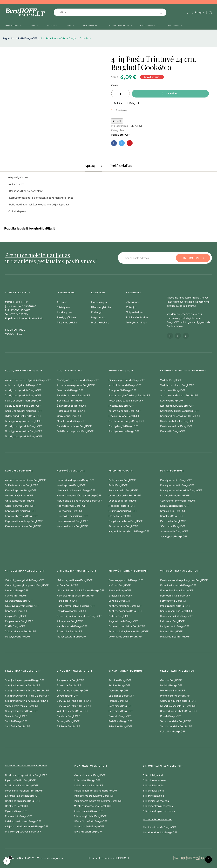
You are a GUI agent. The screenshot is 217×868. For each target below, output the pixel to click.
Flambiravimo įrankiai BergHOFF (178, 585)
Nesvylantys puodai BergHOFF (126, 400)
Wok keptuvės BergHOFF (71, 485)
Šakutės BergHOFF (16, 716)
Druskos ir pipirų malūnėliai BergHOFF (26, 775)
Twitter (122, 143)
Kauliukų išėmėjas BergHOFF (176, 611)
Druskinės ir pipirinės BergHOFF (23, 801)
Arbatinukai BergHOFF (173, 390)
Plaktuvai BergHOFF (120, 590)
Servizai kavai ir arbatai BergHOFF (179, 711)
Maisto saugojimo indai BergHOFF (93, 806)
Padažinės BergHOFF (120, 721)
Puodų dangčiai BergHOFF (123, 426)
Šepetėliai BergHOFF (17, 611)
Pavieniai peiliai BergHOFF (123, 490)
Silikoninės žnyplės (153, 796)
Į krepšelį (170, 94)
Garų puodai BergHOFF (70, 390)
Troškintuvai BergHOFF (70, 400)
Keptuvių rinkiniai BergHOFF (21, 511)
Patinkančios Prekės (137, 317)
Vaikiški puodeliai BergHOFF (176, 726)
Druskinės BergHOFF (17, 806)
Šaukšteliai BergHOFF (17, 726)
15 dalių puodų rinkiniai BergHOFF (24, 426)
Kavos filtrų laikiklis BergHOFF (177, 616)
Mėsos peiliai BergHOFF (122, 506)
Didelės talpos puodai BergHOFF (75, 431)
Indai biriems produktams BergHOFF (94, 796)
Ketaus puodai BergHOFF (71, 411)
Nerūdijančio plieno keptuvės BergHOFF (79, 501)
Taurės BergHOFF (118, 690)
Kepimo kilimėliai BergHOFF (73, 516)
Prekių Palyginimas (136, 322)
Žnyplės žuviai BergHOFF (19, 621)
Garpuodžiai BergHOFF (70, 416)
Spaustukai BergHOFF (69, 631)
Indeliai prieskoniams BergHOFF (23, 821)
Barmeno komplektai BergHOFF (127, 626)
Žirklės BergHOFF (15, 626)
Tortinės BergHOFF (119, 701)
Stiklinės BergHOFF (119, 685)
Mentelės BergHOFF (17, 590)
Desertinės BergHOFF (121, 706)
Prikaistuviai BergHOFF (121, 406)
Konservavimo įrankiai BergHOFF (75, 595)
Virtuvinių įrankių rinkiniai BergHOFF (25, 580)
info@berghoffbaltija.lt (30, 318)
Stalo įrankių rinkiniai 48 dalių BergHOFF (27, 696)
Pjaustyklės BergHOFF (18, 636)
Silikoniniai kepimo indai (156, 801)
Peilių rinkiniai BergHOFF (122, 480)
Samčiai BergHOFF (16, 595)
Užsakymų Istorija (101, 307)
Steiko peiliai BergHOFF (174, 511)
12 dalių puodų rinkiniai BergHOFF (23, 421)
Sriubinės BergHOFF (68, 726)
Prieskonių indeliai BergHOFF (90, 816)
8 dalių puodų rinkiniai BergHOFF (23, 400)
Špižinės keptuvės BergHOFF (21, 485)
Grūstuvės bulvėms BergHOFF (22, 606)
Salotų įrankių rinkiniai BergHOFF (178, 701)
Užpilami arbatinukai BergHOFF (178, 421)
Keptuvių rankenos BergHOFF (125, 606)
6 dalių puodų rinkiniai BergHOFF (23, 390)
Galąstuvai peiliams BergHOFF (126, 521)
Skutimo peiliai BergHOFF (123, 511)
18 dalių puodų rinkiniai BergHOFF (24, 436)
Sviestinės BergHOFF (120, 726)
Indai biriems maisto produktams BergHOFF (98, 801)
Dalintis (114, 143)
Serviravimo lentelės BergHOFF (178, 501)
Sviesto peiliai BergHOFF (174, 531)
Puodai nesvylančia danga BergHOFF (129, 395)
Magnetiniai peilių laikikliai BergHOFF (129, 531)
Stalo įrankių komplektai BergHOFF (25, 680)
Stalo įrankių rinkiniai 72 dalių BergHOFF (27, 701)
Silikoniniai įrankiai (153, 775)
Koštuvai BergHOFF (120, 585)
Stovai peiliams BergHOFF (123, 526)
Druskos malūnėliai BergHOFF (22, 785)
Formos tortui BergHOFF (174, 601)
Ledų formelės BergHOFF (175, 626)
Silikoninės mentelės (155, 780)
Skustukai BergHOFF (120, 595)
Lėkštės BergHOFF (68, 696)
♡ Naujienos (133, 302)
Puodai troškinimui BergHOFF (73, 395)
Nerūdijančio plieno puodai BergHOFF (78, 380)
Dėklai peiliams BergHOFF (175, 495)
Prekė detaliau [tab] (121, 165)
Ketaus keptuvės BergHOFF (21, 490)
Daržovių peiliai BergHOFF (175, 506)
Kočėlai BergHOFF (67, 585)
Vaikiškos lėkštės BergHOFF (73, 711)
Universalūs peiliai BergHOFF (125, 495)
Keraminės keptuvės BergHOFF (23, 526)
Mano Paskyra (99, 302)
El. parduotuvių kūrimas (101, 858)
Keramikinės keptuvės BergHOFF (76, 480)
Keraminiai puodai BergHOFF (125, 411)
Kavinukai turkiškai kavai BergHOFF (180, 411)
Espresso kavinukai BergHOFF (177, 406)
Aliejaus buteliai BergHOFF (123, 621)
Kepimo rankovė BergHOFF (72, 521)
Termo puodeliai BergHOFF (175, 721)
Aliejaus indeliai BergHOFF (89, 811)
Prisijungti (97, 312)
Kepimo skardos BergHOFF (72, 526)
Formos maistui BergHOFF (175, 595)
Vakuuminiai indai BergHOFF (90, 775)
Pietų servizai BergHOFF (70, 680)
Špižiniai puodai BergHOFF (72, 406)
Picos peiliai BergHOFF (173, 521)
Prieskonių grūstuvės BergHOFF (23, 831)
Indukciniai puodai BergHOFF (125, 385)
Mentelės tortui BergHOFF (175, 696)
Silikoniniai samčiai (153, 785)
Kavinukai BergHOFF (172, 400)
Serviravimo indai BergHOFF (73, 690)
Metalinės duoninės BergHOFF (160, 832)
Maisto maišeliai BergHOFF (89, 826)
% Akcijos (131, 307)
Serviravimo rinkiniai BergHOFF (74, 701)
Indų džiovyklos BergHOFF (72, 611)
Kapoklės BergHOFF (172, 516)
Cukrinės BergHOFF (120, 716)
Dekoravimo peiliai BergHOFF (125, 636)
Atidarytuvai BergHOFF (70, 621)
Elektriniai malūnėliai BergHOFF (23, 796)
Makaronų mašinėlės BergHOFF (75, 580)
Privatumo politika (67, 322)
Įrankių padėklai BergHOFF (175, 606)
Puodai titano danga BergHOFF (74, 426)
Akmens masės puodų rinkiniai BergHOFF (28, 380)
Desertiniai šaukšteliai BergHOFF (179, 706)
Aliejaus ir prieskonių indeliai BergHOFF (27, 826)
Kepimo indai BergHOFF (70, 511)
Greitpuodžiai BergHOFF (122, 390)
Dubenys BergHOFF (68, 721)
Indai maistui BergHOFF (87, 780)
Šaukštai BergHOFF (16, 721)
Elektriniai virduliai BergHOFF (176, 426)
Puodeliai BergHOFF (68, 716)
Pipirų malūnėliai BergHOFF (20, 780)
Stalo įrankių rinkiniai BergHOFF (22, 685)
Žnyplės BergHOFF (16, 616)
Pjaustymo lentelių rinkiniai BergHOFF (181, 490)
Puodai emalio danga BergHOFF (126, 421)
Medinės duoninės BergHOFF (160, 827)
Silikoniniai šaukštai (154, 790)
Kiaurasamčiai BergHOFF (19, 601)
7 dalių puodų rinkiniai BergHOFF (23, 395)
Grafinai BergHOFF (171, 680)
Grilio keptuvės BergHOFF (20, 501)
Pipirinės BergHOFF (16, 811)
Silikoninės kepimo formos (158, 806)
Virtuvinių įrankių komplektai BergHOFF (27, 585)
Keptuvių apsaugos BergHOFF (125, 611)
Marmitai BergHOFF (171, 631)
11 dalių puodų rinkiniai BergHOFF (23, 416)
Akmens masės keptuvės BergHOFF (25, 480)
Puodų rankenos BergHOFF (124, 431)
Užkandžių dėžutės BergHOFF (91, 821)
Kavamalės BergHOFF (173, 431)
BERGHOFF (137, 126)
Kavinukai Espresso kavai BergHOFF (180, 416)
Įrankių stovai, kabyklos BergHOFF (76, 606)
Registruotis (98, 317)
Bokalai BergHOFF (171, 716)
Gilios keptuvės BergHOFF (20, 506)
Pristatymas (64, 307)
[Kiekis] (120, 93)
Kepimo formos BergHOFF (72, 506)
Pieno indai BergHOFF (173, 690)
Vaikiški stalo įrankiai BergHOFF (22, 706)
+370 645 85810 (19, 314)
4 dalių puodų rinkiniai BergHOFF (23, 385)
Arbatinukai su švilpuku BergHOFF (179, 395)
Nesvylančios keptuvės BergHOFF (76, 490)
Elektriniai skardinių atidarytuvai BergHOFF (184, 580)
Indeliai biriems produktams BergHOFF (96, 790)
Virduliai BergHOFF (171, 380)
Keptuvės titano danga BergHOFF (24, 521)
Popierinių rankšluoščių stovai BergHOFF (79, 616)
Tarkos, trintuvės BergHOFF (20, 631)
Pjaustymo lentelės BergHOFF (177, 485)
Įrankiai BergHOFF (67, 601)
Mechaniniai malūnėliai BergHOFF (24, 790)
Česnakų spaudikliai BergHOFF (126, 580)
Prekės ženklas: (120, 126)
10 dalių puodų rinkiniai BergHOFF (24, 411)
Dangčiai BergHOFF (120, 601)
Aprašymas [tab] (93, 165)
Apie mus (62, 302)
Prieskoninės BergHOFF (19, 816)
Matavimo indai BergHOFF (175, 636)
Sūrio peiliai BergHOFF (173, 526)
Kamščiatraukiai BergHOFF (72, 626)
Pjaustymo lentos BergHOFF (176, 480)
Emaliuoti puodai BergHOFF (124, 416)
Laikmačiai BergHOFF (172, 621)
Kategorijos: (118, 130)
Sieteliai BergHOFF (119, 616)
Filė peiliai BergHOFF (120, 516)
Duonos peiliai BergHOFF (123, 501)
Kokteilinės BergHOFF (173, 731)
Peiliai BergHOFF (121, 135)
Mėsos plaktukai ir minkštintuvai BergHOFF (81, 590)
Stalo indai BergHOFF (69, 685)
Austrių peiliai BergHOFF (174, 536)
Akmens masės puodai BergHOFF (76, 385)
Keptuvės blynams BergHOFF (22, 516)
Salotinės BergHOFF (120, 680)
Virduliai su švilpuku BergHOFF (177, 385)
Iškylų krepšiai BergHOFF (88, 831)
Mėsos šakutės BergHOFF (72, 636)
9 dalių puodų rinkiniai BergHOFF (23, 406)
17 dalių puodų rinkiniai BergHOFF (23, 431)
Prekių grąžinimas (67, 317)
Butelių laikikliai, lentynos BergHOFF (128, 631)
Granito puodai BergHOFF (72, 421)
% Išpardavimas (135, 312)
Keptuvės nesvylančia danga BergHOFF (79, 495)
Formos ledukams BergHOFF (177, 590)
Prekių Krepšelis (100, 322)
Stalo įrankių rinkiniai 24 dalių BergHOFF (27, 690)
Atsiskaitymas (65, 312)
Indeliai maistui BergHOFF (88, 785)
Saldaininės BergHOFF (121, 696)
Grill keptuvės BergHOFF (19, 495)
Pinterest (130, 143)
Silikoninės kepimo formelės (159, 811)
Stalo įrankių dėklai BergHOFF (22, 711)
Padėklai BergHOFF (171, 685)
